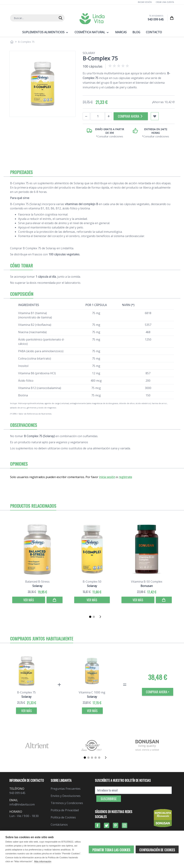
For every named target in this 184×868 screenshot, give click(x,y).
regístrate (125, 477)
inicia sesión (107, 477)
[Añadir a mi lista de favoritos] (155, 116)
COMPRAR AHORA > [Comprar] (158, 692)
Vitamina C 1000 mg (92, 692)
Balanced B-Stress (37, 582)
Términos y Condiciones (67, 803)
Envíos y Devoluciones (66, 796)
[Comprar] (55, 600)
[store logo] (92, 19)
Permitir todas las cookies (111, 850)
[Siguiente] (101, 617)
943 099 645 (156, 19)
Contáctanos (59, 825)
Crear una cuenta (165, 2)
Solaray (89, 53)
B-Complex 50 (92, 582)
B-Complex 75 (26, 692)
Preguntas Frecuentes (66, 789)
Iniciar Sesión (145, 2)
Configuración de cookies (157, 850)
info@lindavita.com (22, 804)
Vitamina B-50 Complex (147, 582)
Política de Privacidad (65, 810)
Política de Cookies (63, 817)
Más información (43, 861)
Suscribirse (109, 799)
